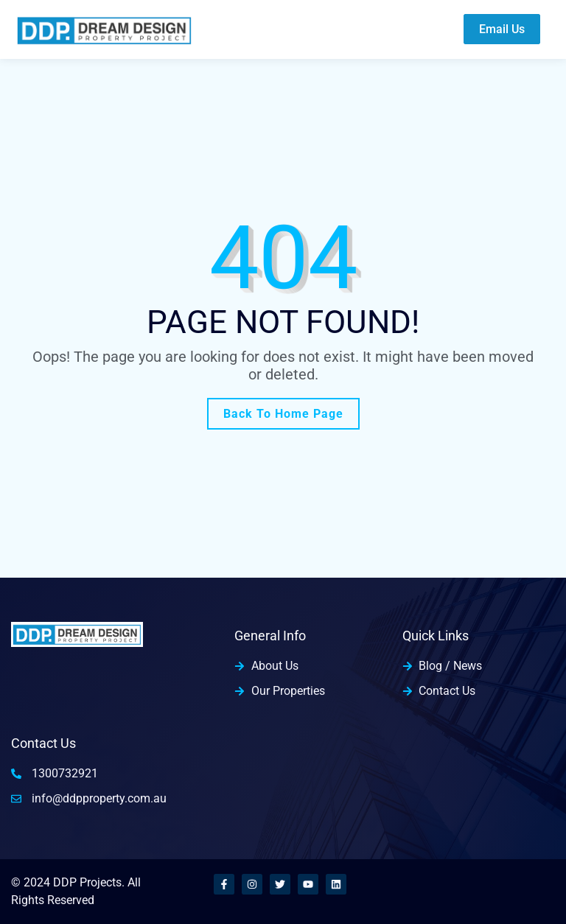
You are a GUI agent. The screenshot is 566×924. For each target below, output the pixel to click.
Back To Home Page (283, 414)
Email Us (502, 29)
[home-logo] (104, 29)
